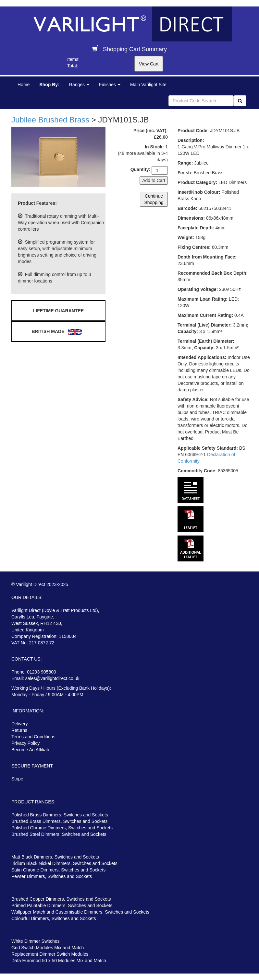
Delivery (20, 724)
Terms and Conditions (33, 737)
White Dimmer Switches (36, 941)
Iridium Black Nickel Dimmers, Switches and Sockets (64, 863)
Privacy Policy (25, 743)
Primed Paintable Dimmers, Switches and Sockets (62, 905)
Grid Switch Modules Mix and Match (48, 948)
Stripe (17, 779)
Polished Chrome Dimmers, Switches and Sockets (62, 828)
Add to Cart (154, 180)
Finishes (110, 85)
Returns (19, 730)
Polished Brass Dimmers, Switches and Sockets (60, 815)
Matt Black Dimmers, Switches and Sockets (55, 857)
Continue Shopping (154, 199)
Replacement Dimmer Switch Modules (50, 954)
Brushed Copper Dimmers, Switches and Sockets (61, 899)
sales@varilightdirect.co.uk (52, 678)
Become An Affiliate (31, 750)
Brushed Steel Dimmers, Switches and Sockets (59, 834)
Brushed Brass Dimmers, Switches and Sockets (59, 821)
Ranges (79, 85)
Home (24, 85)
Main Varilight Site (148, 85)
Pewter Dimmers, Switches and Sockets (52, 876)
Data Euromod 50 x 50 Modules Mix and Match (59, 961)
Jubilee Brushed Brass (50, 120)
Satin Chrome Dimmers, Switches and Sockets (58, 870)
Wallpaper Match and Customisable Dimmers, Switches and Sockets (80, 912)
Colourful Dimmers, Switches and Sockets (54, 918)
